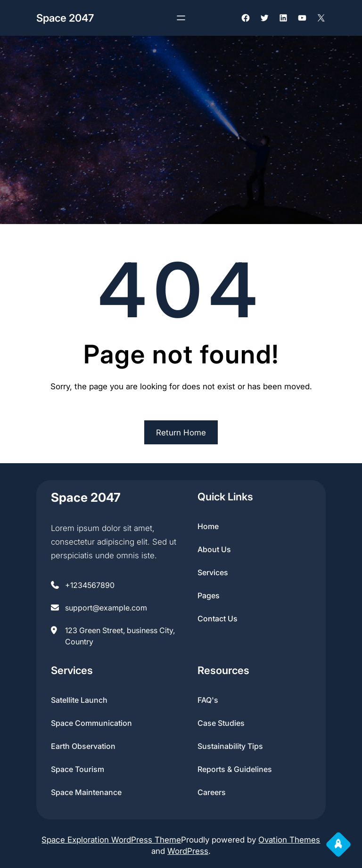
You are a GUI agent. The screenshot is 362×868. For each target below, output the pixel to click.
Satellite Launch (79, 700)
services (213, 572)
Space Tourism (78, 769)
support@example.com (106, 608)
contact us (218, 619)
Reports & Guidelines (235, 769)
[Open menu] (181, 18)
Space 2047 (65, 18)
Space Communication (91, 723)
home (208, 526)
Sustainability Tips (230, 746)
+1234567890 (90, 585)
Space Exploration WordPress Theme (111, 840)
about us (214, 549)
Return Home (181, 433)
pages (209, 595)
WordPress (188, 851)
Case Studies (221, 723)
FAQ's (208, 700)
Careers (212, 792)
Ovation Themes (289, 840)
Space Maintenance (86, 792)
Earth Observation (83, 746)
